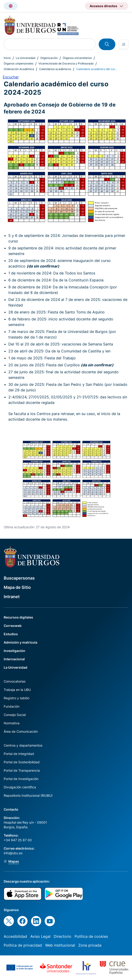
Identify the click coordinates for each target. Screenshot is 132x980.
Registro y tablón (17, 698)
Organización (49, 58)
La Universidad (25, 58)
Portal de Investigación (21, 779)
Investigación (14, 651)
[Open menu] (124, 44)
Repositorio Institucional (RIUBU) (28, 795)
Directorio (63, 936)
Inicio (7, 58)
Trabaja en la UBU (17, 690)
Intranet (12, 597)
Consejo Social (15, 715)
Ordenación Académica (19, 69)
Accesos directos (103, 6)
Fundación (12, 706)
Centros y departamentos (23, 745)
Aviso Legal (40, 936)
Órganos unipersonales (19, 63)
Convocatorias (15, 681)
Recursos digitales (18, 617)
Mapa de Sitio (17, 587)
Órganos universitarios (77, 58)
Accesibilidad (15, 936)
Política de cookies (91, 936)
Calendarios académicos (55, 69)
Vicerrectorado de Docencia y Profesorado (66, 63)
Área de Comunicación (21, 731)
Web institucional (60, 945)
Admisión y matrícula (20, 642)
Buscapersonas (19, 578)
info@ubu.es (13, 853)
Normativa (12, 723)
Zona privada (90, 945)
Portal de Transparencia (22, 770)
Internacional (14, 659)
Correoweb (13, 626)
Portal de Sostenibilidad (22, 762)
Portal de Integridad (19, 754)
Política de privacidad (23, 945)
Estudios (11, 634)
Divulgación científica (20, 787)
